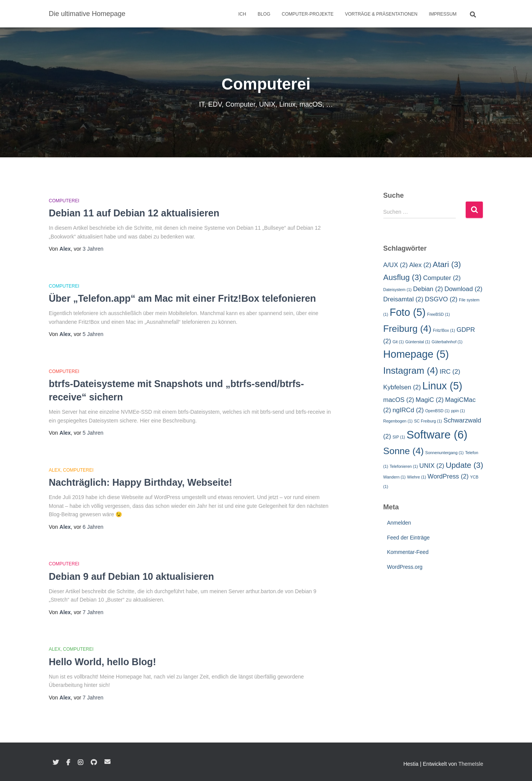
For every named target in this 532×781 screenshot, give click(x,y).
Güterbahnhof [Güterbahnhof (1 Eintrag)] (447, 342)
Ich (242, 14)
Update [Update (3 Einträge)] (464, 465)
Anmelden (399, 523)
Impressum (443, 14)
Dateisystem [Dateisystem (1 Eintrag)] (398, 290)
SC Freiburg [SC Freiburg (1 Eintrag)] (428, 421)
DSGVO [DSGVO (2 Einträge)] (441, 299)
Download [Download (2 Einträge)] (463, 289)
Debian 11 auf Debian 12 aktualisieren (134, 213)
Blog (264, 14)
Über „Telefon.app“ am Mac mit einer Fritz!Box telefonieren (182, 298)
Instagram (80, 763)
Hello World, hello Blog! (102, 662)
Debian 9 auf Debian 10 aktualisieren (131, 576)
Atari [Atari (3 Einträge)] (447, 264)
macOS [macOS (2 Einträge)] (399, 400)
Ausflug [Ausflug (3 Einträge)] (403, 277)
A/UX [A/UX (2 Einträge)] (396, 265)
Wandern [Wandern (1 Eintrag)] (395, 477)
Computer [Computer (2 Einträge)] (442, 278)
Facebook (68, 763)
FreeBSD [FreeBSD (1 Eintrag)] (439, 314)
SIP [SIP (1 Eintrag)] (399, 437)
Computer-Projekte (308, 14)
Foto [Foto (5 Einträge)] (407, 312)
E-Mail (107, 762)
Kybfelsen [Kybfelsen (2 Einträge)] (402, 387)
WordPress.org (405, 567)
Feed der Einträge (409, 538)
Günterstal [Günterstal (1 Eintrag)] (417, 342)
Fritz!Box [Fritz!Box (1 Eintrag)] (444, 330)
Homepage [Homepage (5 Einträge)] (416, 354)
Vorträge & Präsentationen (381, 14)
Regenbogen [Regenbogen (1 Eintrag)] (398, 421)
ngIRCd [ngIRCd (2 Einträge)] (408, 410)
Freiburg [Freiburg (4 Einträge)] (408, 329)
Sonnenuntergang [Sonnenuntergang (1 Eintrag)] (445, 453)
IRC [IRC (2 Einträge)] (450, 372)
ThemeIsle (471, 764)
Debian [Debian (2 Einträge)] (428, 289)
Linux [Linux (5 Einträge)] (442, 386)
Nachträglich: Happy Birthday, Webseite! (140, 482)
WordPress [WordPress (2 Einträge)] (448, 476)
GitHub (94, 763)
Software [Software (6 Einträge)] (437, 435)
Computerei (64, 201)
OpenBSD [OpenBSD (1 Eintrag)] (437, 411)
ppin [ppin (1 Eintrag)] (458, 411)
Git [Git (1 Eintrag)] (398, 342)
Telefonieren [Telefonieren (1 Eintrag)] (404, 466)
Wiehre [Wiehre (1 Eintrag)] (417, 477)
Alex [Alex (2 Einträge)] (420, 265)
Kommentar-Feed (408, 552)
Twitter (56, 763)
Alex (55, 470)
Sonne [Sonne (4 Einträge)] (404, 451)
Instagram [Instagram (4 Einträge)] (411, 370)
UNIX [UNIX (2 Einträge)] (432, 466)
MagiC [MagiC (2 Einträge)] (429, 400)
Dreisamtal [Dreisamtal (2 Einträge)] (403, 299)
